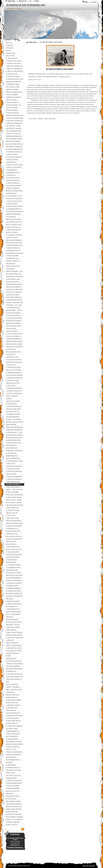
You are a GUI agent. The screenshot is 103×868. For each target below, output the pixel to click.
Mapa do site (23, 1)
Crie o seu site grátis (89, 866)
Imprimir (37, 1)
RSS (30, 1)
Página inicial (33, 42)
